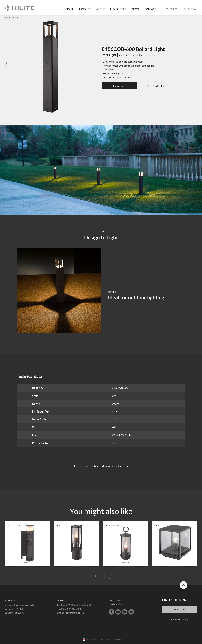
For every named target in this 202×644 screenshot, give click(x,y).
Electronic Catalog (179, 619)
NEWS (135, 9)
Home (8, 17)
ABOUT (100, 9)
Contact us (120, 466)
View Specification (156, 86)
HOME (70, 9)
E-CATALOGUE (118, 9)
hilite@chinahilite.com (74, 613)
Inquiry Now (119, 86)
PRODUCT (85, 9)
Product (16, 17)
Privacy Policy (117, 639)
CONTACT (150, 9)
